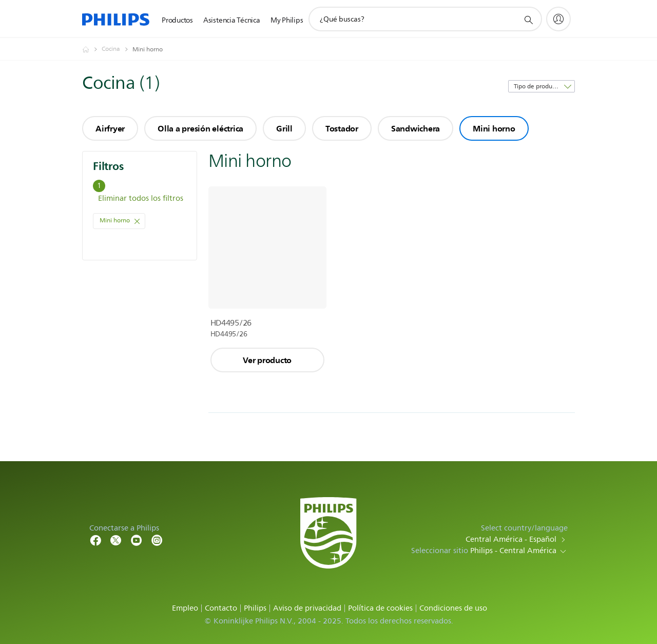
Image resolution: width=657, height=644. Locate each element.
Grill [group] (284, 128)
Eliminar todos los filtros (141, 198)
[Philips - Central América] (92, 49)
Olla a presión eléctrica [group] (200, 128)
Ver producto (267, 360)
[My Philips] (558, 19)
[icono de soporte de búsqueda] (528, 20)
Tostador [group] (342, 128)
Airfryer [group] (110, 128)
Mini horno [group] (494, 128)
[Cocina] (117, 49)
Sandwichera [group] (416, 128)
